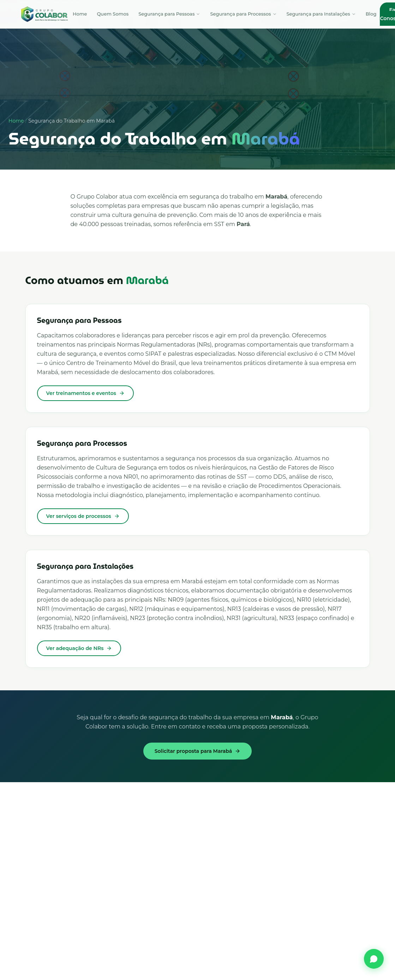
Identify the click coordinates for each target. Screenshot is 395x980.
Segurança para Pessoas (169, 14)
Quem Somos (113, 14)
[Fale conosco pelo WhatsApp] (374, 959)
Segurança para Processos (243, 14)
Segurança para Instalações (321, 14)
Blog (371, 14)
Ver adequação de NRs (79, 648)
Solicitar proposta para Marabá (197, 751)
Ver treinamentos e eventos (86, 393)
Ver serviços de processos (83, 516)
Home (80, 14)
